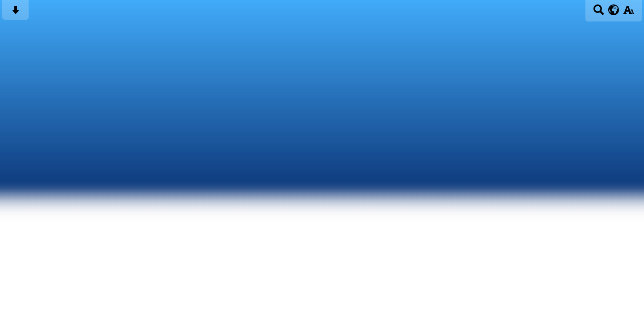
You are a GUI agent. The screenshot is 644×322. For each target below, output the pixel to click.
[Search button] (599, 13)
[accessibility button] (629, 13)
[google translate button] (614, 10)
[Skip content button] (15, 13)
